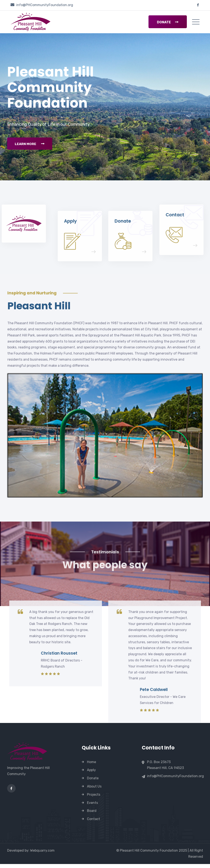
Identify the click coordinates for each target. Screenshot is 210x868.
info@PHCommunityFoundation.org (45, 5)
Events (92, 807)
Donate (168, 22)
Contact (94, 823)
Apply (91, 774)
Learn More (30, 149)
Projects (94, 799)
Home (92, 766)
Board (92, 815)
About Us (94, 790)
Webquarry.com (42, 854)
